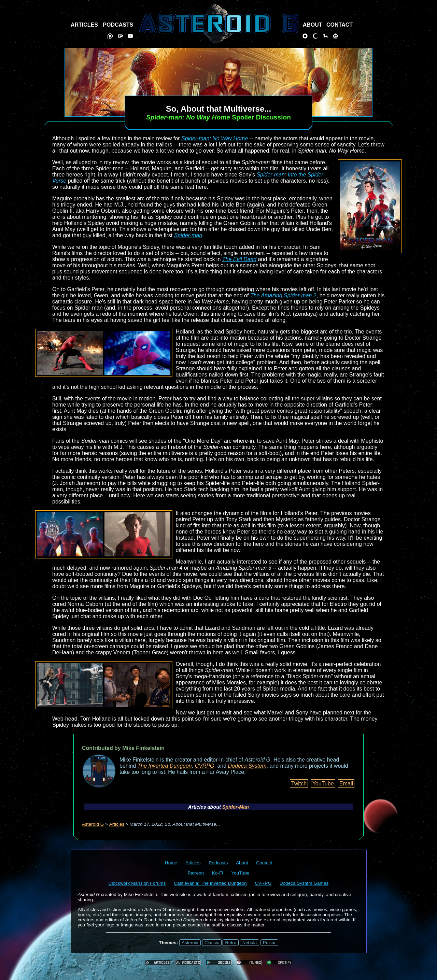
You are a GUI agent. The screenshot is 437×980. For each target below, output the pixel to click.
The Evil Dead (239, 259)
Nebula (250, 943)
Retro (231, 943)
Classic (212, 943)
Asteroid (190, 943)
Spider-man (188, 235)
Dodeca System (247, 766)
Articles (117, 824)
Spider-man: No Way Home (215, 138)
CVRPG (205, 766)
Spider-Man (236, 807)
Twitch (299, 784)
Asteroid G (93, 824)
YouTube (323, 784)
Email (346, 784)
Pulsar (269, 943)
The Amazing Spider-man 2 (283, 295)
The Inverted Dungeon (165, 766)
